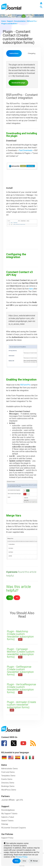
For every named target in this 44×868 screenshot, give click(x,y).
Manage (34, 861)
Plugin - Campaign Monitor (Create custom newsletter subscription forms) (21, 653)
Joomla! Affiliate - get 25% (12, 800)
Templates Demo (8, 776)
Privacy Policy (22, 857)
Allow (16, 861)
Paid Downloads (26, 150)
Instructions (14, 53)
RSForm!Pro (25, 385)
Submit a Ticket (8, 817)
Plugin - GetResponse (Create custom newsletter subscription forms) (20, 671)
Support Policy (7, 838)
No (17, 598)
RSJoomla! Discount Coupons (14, 828)
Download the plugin (18, 83)
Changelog (32, 53)
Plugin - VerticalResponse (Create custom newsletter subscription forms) (21, 688)
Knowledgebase (8, 810)
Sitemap (5, 824)
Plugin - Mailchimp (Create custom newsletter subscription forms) (20, 635)
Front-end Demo (8, 772)
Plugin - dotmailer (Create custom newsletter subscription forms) (21, 705)
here (31, 289)
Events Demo (7, 779)
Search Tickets (7, 821)
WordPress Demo (9, 790)
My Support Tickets (9, 814)
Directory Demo (8, 783)
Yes (10, 598)
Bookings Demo (8, 786)
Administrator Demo (10, 769)
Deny (24, 861)
